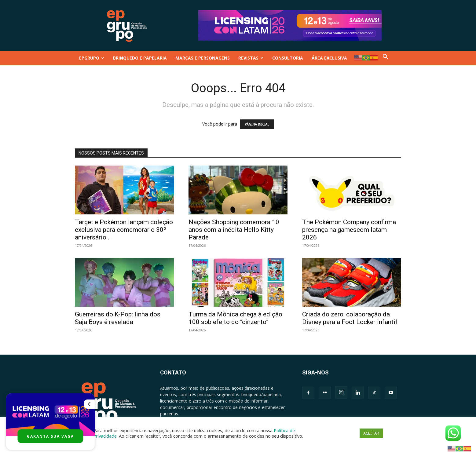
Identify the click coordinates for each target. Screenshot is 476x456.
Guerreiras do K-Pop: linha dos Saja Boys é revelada (118, 318)
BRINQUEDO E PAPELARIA (140, 58)
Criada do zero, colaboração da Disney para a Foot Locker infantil (350, 318)
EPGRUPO (92, 58)
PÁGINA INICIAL (257, 124)
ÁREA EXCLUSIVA (329, 58)
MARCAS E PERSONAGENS (203, 58)
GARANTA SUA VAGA (50, 436)
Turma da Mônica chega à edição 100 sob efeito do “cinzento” (235, 318)
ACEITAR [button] (371, 433)
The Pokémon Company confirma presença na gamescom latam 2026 (349, 230)
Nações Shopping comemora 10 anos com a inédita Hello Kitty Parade (234, 230)
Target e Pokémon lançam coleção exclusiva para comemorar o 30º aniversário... (124, 230)
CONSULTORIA (288, 58)
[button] (386, 58)
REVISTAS (251, 58)
